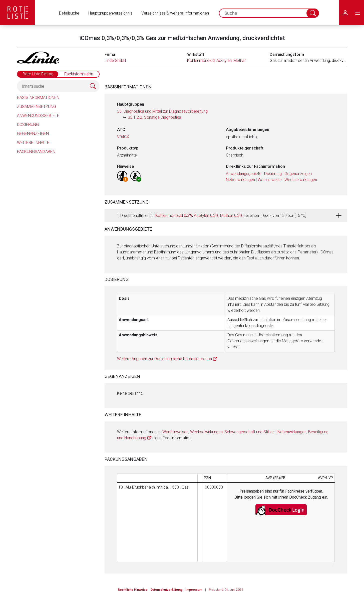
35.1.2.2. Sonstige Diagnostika (154, 117)
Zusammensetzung (37, 107)
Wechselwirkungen (301, 180)
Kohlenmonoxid (201, 60)
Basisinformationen (38, 98)
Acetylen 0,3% (206, 215)
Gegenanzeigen (33, 134)
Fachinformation (79, 74)
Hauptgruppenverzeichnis (110, 13)
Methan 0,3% (231, 215)
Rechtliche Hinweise (133, 590)
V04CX (123, 137)
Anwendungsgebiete (38, 116)
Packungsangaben (36, 152)
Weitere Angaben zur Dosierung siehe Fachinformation (164, 359)
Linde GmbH (115, 60)
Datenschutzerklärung (166, 590)
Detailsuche (69, 13)
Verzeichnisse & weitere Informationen (175, 13)
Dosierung (28, 125)
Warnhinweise (270, 180)
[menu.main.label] (358, 13)
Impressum (194, 590)
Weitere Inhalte (33, 143)
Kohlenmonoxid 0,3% (174, 215)
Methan (240, 60)
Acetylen (224, 60)
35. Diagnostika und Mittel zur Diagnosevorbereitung (162, 111)
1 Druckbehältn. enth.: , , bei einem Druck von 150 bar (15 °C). (212, 215)
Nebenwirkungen (240, 180)
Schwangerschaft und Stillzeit (250, 432)
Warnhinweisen (175, 432)
